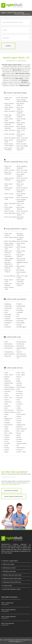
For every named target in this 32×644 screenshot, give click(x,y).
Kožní (6, 312)
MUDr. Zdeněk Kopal (9, 120)
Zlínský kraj (8, 356)
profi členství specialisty (14, 497)
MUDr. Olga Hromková (8, 116)
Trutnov (19, 418)
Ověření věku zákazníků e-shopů (12, 589)
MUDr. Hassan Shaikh (21, 244)
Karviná (7, 450)
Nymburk (19, 383)
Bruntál (7, 448)
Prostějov (20, 439)
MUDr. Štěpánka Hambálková (21, 200)
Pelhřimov (20, 427)
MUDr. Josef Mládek (22, 146)
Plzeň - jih (20, 396)
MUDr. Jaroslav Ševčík (9, 141)
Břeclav (19, 433)
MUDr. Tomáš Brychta (21, 214)
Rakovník (19, 385)
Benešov (7, 377)
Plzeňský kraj (21, 344)
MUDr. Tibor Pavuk (22, 170)
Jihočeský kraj (9, 344)
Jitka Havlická (20, 270)
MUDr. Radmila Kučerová (9, 108)
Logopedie (20, 312)
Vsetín (6, 446)
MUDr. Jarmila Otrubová (9, 189)
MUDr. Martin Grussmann (21, 281)
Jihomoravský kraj (10, 354)
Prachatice (8, 391)
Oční (18, 314)
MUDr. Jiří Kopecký (22, 188)
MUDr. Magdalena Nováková (10, 123)
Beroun (19, 377)
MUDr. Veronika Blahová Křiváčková (22, 101)
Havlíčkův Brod (21, 425)
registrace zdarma (11, 491)
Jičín (6, 416)
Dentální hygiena (22, 327)
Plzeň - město (21, 373)
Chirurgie (19, 308)
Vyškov (19, 435)
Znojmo (7, 437)
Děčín (6, 404)
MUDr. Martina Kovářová (21, 181)
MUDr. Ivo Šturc (9, 194)
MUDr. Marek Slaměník (21, 175)
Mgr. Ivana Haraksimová (8, 263)
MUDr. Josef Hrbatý (22, 241)
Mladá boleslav (9, 383)
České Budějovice (10, 387)
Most (6, 408)
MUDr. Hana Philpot (22, 98)
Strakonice (20, 391)
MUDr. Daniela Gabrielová (8, 610)
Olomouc (7, 439)
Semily (7, 414)
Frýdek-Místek (21, 448)
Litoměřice (8, 406)
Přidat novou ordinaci (8, 564)
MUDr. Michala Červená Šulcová (21, 127)
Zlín (18, 446)
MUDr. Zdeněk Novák (9, 281)
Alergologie (8, 304)
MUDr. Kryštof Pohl (10, 237)
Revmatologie (21, 323)
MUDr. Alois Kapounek (8, 623)
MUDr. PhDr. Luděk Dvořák (22, 277)
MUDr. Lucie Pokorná (20, 185)
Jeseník (19, 437)
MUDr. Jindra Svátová (8, 234)
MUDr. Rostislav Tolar (21, 248)
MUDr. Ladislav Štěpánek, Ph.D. (9, 244)
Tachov (7, 400)
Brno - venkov (9, 433)
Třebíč (7, 429)
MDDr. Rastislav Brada (9, 288)
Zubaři (7, 325)
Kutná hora (8, 381)
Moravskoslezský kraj (22, 357)
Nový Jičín (20, 450)
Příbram (7, 385)
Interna (7, 310)
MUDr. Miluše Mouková (21, 208)
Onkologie (8, 316)
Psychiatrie (8, 327)
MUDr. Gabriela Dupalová (21, 195)
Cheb (18, 400)
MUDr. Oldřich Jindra (9, 185)
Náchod (19, 416)
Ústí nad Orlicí (9, 425)
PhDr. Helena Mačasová (21, 149)
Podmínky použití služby (9, 571)
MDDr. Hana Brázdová (8, 284)
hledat (8, 46)
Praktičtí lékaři (9, 321)
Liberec (19, 412)
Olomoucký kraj (21, 354)
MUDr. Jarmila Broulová (9, 208)
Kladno (7, 379)
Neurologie (8, 314)
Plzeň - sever (8, 398)
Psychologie (20, 321)
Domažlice (20, 393)
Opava (7, 452)
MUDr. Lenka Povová (21, 204)
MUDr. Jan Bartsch (10, 111)
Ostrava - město (21, 452)
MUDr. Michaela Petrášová (9, 104)
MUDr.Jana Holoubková (20, 234)
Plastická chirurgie (22, 319)
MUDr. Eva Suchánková (8, 256)
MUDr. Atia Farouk (10, 130)
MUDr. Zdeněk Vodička (21, 252)
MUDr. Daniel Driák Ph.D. (10, 204)
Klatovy (7, 396)
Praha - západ (21, 375)
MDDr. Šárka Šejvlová (20, 284)
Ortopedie (8, 319)
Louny (19, 406)
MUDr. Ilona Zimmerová (8, 173)
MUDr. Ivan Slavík (10, 134)
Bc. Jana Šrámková (10, 276)
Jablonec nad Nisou (10, 412)
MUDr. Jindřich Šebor (9, 248)
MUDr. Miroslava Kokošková (22, 141)
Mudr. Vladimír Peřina (21, 267)
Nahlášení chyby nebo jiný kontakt (12, 575)
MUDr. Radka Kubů (10, 213)
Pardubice (8, 423)
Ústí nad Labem (9, 410)
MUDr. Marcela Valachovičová (21, 259)
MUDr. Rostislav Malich (21, 120)
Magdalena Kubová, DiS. (22, 263)
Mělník (19, 381)
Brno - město (21, 431)
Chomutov (20, 404)
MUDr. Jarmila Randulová (21, 191)
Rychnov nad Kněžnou (8, 419)
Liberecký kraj (9, 348)
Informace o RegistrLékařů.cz (23, 14)
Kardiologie (20, 310)
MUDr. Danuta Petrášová (21, 123)
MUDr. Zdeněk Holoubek (21, 116)
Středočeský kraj (22, 342)
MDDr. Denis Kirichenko (8, 252)
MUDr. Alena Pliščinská (20, 218)
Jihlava (7, 427)
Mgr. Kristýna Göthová (21, 256)
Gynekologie (8, 308)
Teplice (19, 408)
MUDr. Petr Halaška (10, 241)
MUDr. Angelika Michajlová (9, 259)
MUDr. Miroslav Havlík (9, 198)
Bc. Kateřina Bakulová (20, 238)
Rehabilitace (8, 323)
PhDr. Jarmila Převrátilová (8, 149)
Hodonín (7, 435)
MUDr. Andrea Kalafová (21, 135)
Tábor (6, 393)
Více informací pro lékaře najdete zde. (15, 484)
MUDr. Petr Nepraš (10, 138)
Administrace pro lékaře (9, 568)
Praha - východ (9, 375)
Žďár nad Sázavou (22, 429)
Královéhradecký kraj (21, 349)
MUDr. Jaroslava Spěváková (9, 127)
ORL (18, 316)
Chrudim (19, 421)
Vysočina (19, 352)
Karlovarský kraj (9, 346)
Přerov (7, 441)
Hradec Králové (21, 414)
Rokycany (20, 398)
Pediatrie (19, 304)
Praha (6, 342)
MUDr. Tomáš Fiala (22, 138)
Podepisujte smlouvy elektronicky (12, 582)
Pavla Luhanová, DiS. (21, 273)
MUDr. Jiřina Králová (10, 217)
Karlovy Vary (8, 402)
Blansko (7, 431)
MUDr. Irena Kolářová (8, 98)
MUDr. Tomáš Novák (21, 131)
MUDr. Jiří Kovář (9, 211)
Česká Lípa (20, 410)
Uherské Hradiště (22, 443)
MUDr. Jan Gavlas (22, 144)
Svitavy (19, 423)
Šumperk (19, 441)
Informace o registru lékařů (10, 561)
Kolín (18, 379)
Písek (18, 389)
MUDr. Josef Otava (22, 178)
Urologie (19, 325)
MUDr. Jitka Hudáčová (20, 112)
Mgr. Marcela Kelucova (21, 104)
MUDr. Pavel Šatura (22, 211)
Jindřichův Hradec (10, 389)
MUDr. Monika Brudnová (9, 267)
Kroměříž (7, 443)
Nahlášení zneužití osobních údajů (12, 579)
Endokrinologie (21, 306)
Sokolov (19, 402)
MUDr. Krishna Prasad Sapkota (9, 145)
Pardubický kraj (9, 352)
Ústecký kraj (20, 346)
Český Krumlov (21, 387)
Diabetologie (8, 306)
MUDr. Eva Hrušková (8, 271)
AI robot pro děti (7, 586)
